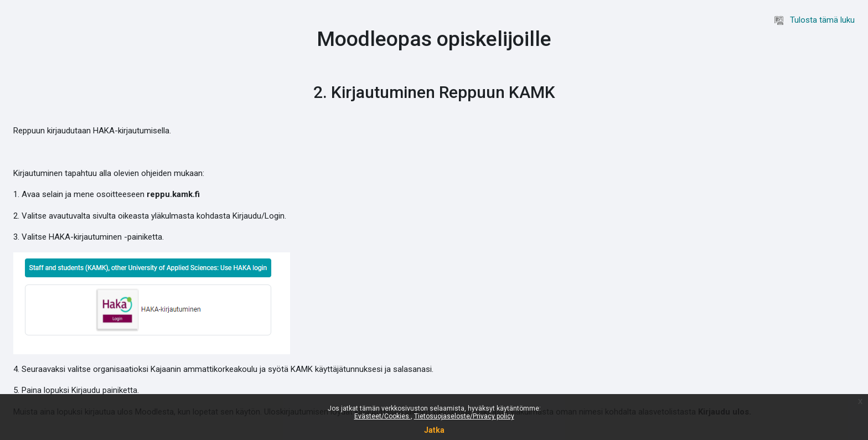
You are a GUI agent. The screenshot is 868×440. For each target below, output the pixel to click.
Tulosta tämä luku (815, 20)
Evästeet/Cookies (383, 416)
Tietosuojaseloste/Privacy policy (464, 416)
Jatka (434, 430)
